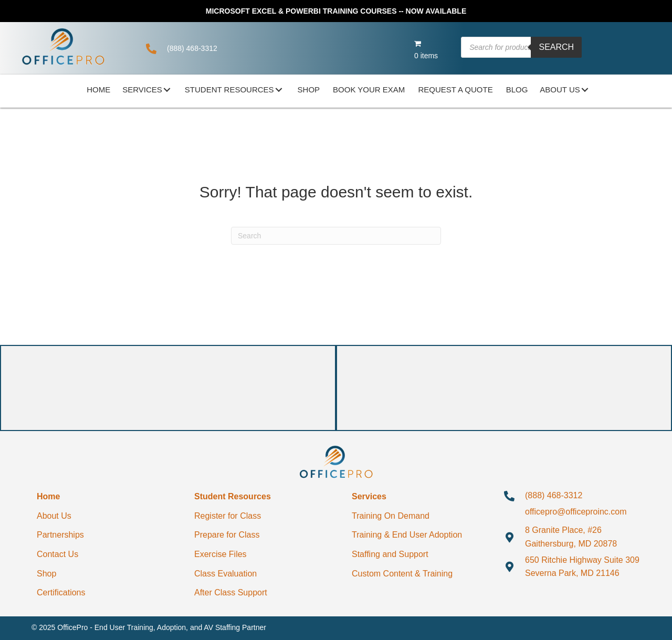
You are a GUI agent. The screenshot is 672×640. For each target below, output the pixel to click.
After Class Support (231, 592)
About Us (54, 516)
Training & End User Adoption (407, 535)
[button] (167, 90)
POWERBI (303, 11)
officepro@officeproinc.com (576, 512)
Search (556, 47)
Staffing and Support (390, 554)
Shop (46, 574)
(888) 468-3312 (192, 48)
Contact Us (57, 554)
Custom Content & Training (402, 574)
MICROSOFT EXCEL (241, 11)
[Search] (336, 236)
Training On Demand (391, 516)
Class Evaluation (225, 574)
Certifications (61, 592)
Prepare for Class (227, 535)
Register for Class (228, 516)
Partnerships (60, 535)
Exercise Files (220, 554)
